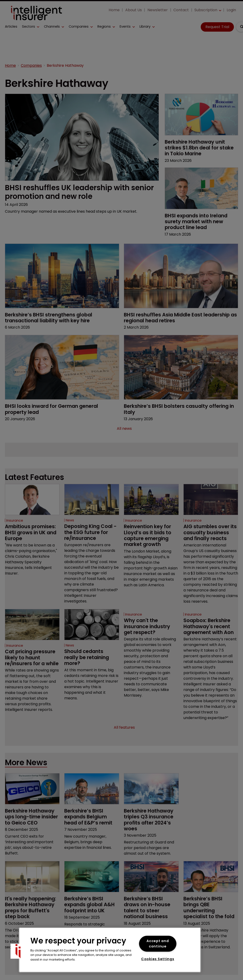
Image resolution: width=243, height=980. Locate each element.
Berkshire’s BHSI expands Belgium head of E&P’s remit (90, 828)
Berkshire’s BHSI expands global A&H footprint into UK (89, 925)
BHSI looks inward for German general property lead (57, 409)
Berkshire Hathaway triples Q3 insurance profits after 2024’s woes (150, 834)
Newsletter (158, 10)
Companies (79, 27)
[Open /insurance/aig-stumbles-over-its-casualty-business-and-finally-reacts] (211, 499)
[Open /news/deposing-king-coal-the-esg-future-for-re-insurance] (92, 499)
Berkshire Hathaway (65, 66)
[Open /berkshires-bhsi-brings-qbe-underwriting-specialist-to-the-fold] (211, 894)
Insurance (15, 520)
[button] (31, 26)
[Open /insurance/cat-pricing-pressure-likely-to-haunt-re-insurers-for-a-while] (32, 630)
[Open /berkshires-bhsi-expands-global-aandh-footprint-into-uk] (92, 894)
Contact (181, 10)
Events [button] (125, 27)
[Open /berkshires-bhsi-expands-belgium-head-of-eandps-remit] (92, 800)
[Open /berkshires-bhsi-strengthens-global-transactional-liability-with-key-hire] (62, 276)
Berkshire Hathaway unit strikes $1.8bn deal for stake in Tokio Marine (199, 148)
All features (124, 739)
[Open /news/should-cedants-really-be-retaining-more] (92, 630)
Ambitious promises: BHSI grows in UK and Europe (27, 535)
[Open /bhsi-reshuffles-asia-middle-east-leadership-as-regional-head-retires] (181, 276)
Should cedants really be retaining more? (90, 663)
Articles (11, 27)
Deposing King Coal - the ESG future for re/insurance (91, 532)
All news (124, 429)
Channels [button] (52, 27)
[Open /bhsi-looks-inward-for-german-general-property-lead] (62, 367)
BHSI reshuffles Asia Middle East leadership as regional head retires (172, 317)
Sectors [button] (29, 27)
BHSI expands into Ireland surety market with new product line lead (200, 221)
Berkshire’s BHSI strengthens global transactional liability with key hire (54, 317)
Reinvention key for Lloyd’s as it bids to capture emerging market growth (150, 535)
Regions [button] (104, 27)
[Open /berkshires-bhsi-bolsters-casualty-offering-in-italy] (181, 367)
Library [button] (145, 27)
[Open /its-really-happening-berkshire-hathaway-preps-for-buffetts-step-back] (32, 894)
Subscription (206, 10)
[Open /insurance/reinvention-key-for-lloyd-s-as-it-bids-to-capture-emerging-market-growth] (151, 499)
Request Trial (217, 27)
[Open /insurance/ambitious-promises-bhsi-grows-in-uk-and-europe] (32, 499)
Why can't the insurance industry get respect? (150, 632)
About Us (134, 10)
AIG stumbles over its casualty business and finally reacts (209, 535)
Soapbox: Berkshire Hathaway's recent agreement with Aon (210, 635)
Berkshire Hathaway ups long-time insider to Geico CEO (29, 831)
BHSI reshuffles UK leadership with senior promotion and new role (73, 192)
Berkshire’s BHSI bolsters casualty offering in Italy (170, 409)
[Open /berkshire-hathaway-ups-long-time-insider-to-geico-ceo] (32, 800)
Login (231, 10)
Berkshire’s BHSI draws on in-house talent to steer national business (150, 925)
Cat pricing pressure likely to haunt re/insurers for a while (29, 666)
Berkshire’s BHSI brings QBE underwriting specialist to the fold (211, 925)
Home (114, 10)
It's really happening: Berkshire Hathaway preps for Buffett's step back (28, 931)
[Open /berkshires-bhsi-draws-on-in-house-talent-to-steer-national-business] (151, 894)
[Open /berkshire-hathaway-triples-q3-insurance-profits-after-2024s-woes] (151, 800)
